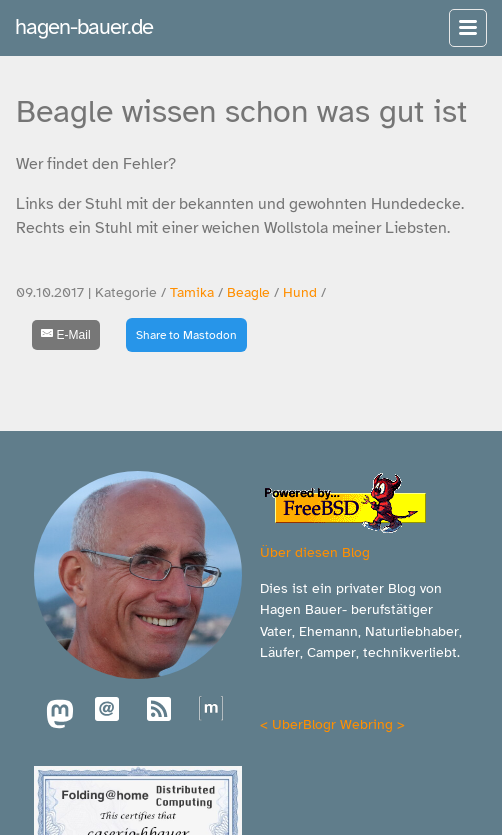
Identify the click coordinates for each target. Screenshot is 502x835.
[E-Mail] (66, 335)
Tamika (192, 292)
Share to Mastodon (186, 335)
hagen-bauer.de (84, 26)
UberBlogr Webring (332, 724)
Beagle (248, 292)
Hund (300, 292)
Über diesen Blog (315, 552)
